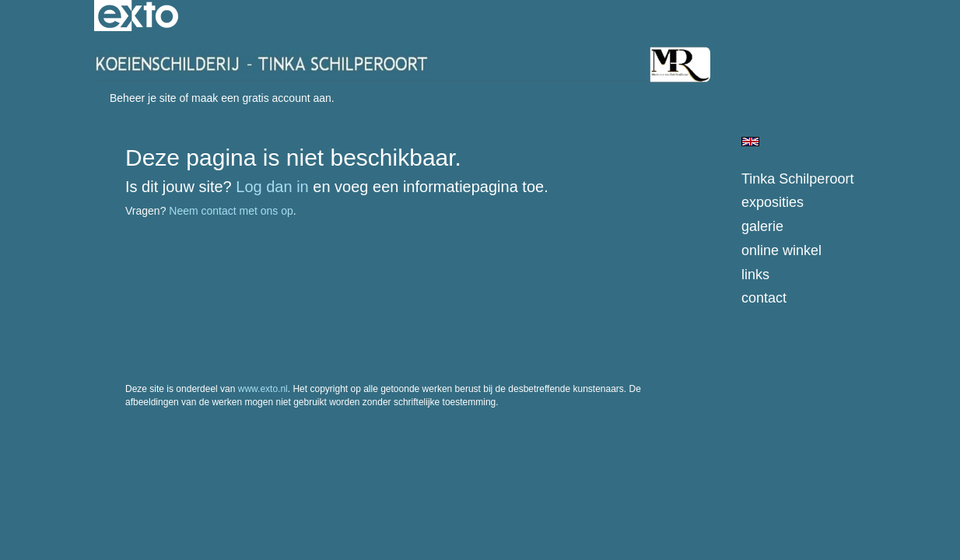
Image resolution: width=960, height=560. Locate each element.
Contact (764, 298)
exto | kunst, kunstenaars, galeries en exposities (138, 16)
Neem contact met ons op (231, 211)
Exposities (773, 202)
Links (755, 275)
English (750, 142)
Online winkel (781, 250)
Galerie (762, 226)
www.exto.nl (263, 389)
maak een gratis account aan (261, 98)
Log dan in (272, 187)
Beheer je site (143, 98)
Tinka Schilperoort (797, 179)
